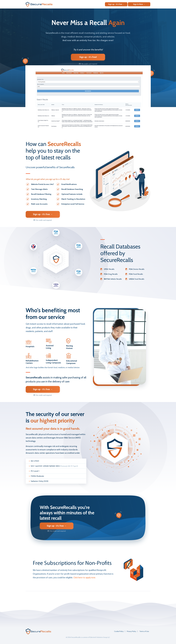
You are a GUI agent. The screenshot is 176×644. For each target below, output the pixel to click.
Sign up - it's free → (116, 4)
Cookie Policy (119, 631)
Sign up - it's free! (88, 57)
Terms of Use (144, 631)
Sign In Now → (139, 4)
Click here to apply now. (85, 578)
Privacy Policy (131, 631)
